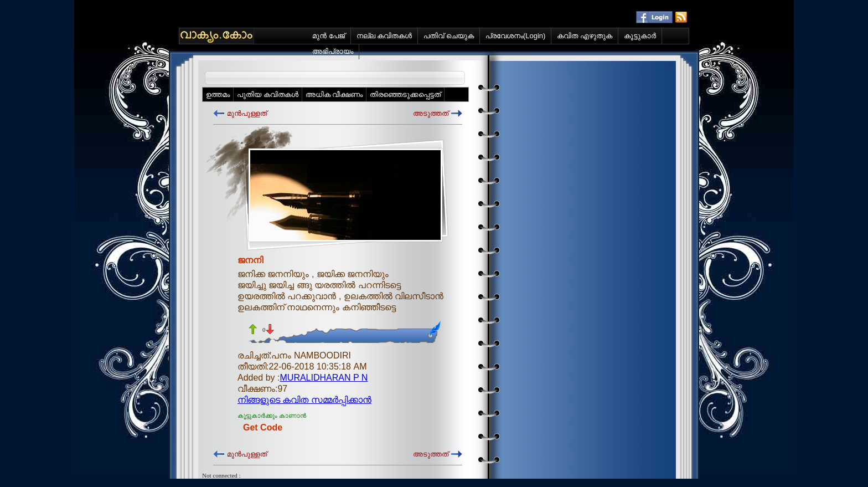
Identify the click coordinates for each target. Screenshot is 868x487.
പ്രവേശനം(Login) (515, 36)
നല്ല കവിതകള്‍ (384, 36)
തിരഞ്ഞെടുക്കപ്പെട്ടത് (405, 94)
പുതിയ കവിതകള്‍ (268, 94)
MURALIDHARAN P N (324, 378)
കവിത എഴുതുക (585, 36)
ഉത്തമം (218, 94)
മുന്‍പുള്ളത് (247, 113)
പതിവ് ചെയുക (449, 36)
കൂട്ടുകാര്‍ (640, 36)
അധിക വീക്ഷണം (334, 94)
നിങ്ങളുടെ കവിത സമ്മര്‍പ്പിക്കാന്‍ (304, 400)
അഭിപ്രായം (333, 51)
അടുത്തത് (431, 113)
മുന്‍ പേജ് (329, 36)
